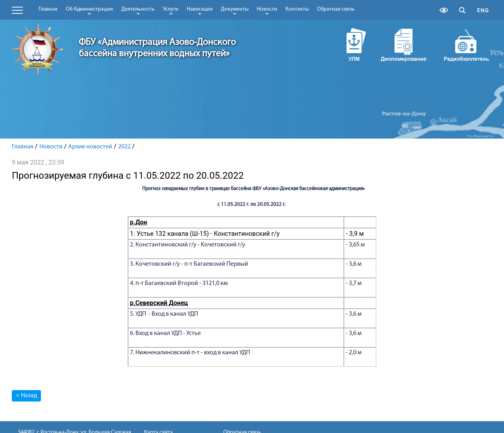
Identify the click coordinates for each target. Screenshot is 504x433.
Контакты (297, 9)
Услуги (171, 11)
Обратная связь (336, 9)
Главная (48, 9)
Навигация (200, 11)
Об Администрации (89, 11)
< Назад (26, 396)
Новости (267, 11)
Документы (235, 11)
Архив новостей (90, 147)
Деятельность (138, 11)
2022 (124, 147)
